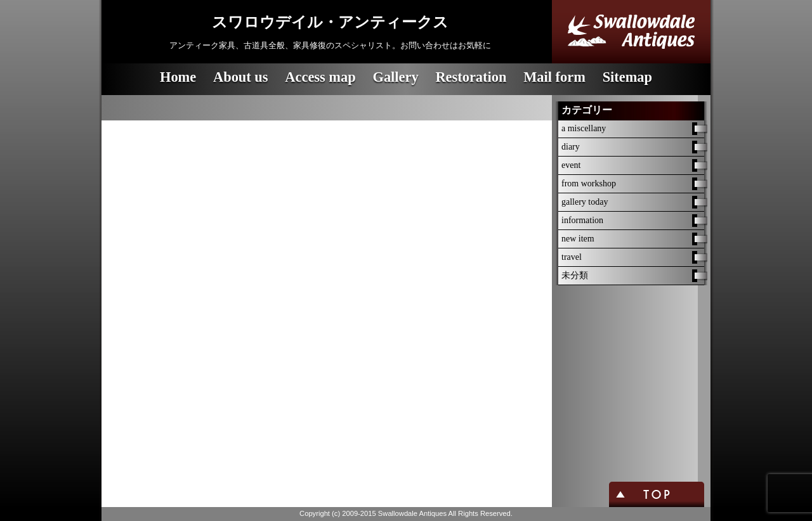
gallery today (585, 202)
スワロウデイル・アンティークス (330, 22)
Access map (320, 77)
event (571, 165)
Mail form (554, 77)
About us (241, 77)
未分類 (575, 275)
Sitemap (627, 77)
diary (571, 147)
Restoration (471, 77)
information (582, 220)
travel (572, 257)
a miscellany (584, 128)
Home (178, 77)
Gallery (395, 77)
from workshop (589, 183)
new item (578, 239)
